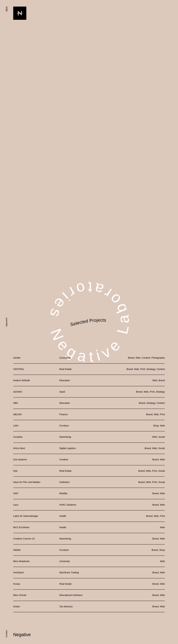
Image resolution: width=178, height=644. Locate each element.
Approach (7, 322)
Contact (7, 634)
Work (7, 9)
